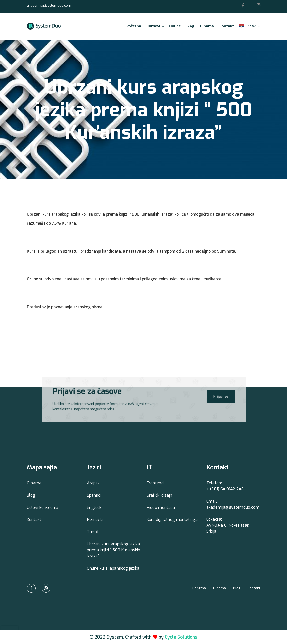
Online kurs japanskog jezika (113, 568)
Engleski (95, 507)
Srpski (250, 26)
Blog (190, 26)
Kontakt (227, 26)
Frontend (155, 483)
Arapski (94, 483)
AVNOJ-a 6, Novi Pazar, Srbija (228, 528)
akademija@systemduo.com (49, 6)
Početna (134, 26)
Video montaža (161, 507)
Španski (94, 495)
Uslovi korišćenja (43, 507)
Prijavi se (216, 397)
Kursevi (155, 26)
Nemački (95, 520)
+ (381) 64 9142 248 (225, 489)
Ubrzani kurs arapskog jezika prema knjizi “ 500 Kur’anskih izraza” (114, 550)
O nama (207, 26)
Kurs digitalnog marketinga (172, 520)
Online (175, 26)
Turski (93, 532)
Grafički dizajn (159, 495)
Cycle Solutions (181, 637)
